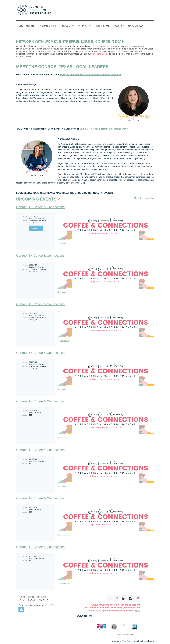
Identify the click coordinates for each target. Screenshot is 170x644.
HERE (51, 605)
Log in (21, 609)
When (25, 216)
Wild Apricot (128, 641)
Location (24, 221)
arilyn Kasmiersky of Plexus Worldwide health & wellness (92, 75)
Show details (64, 244)
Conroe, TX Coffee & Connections (40, 207)
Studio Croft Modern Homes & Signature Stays (104, 129)
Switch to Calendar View (145, 198)
